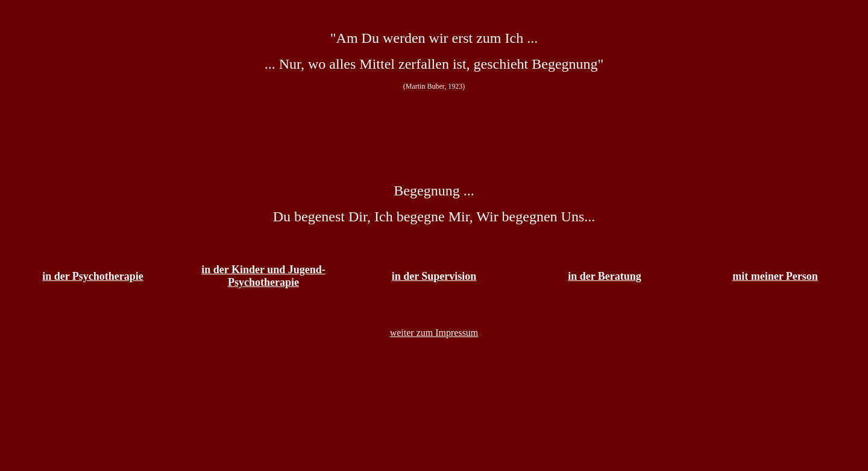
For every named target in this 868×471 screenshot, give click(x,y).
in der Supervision (434, 276)
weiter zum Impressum (434, 333)
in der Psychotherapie (93, 276)
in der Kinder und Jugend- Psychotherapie (263, 276)
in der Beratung (605, 276)
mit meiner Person (775, 276)
